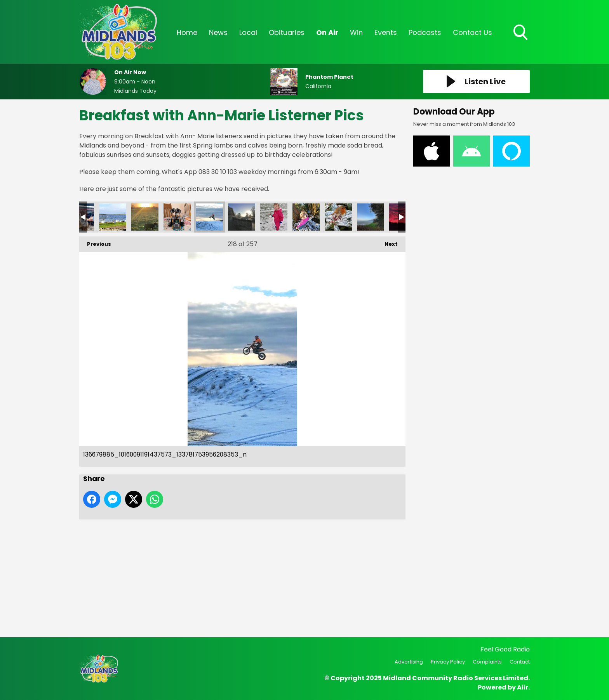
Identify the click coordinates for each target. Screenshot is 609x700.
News (218, 32)
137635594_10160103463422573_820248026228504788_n (338, 217)
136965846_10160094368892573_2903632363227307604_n (306, 217)
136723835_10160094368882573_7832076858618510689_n (274, 217)
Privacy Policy (448, 662)
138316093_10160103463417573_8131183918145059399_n (371, 217)
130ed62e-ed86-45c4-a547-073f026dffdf (177, 217)
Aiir (523, 687)
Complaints (487, 662)
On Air (327, 32)
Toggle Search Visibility (521, 33)
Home (187, 32)
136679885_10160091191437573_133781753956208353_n (209, 217)
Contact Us (472, 32)
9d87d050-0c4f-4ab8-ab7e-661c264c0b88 (145, 217)
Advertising (409, 662)
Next (387, 242)
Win (356, 32)
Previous (95, 242)
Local (248, 32)
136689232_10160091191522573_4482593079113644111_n (242, 217)
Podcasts (425, 32)
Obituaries (287, 32)
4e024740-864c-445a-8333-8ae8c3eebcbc (113, 217)
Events (386, 32)
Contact (520, 662)
